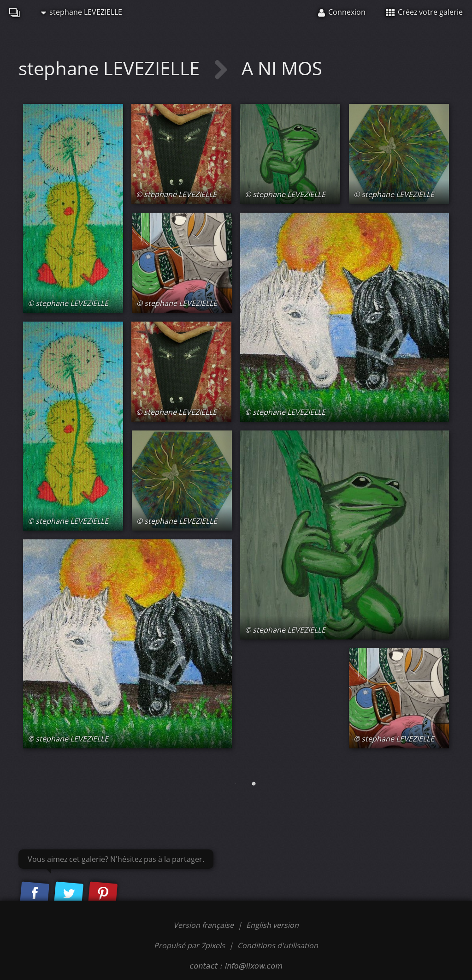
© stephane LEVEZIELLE (68, 303)
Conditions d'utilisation (278, 945)
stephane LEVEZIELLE (82, 12)
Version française (204, 925)
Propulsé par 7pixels (189, 945)
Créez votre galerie (424, 12)
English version (272, 925)
